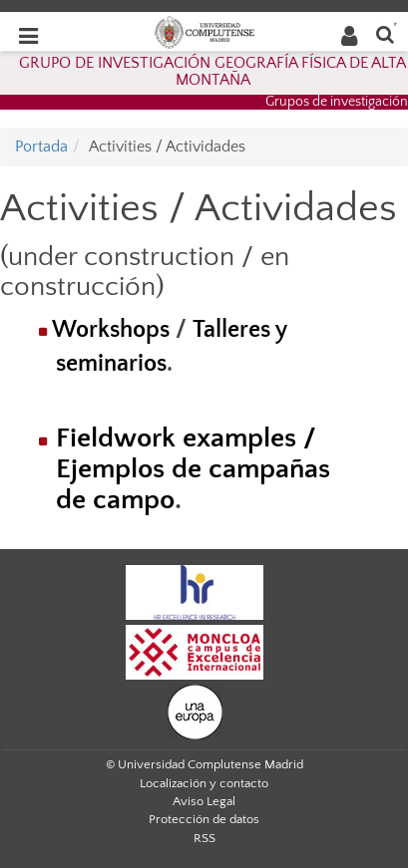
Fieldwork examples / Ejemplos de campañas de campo (193, 469)
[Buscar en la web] (385, 33)
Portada (41, 146)
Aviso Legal (204, 801)
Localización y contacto (204, 783)
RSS (204, 838)
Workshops (111, 330)
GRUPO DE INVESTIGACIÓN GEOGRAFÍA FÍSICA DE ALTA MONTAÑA (212, 72)
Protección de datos (204, 819)
